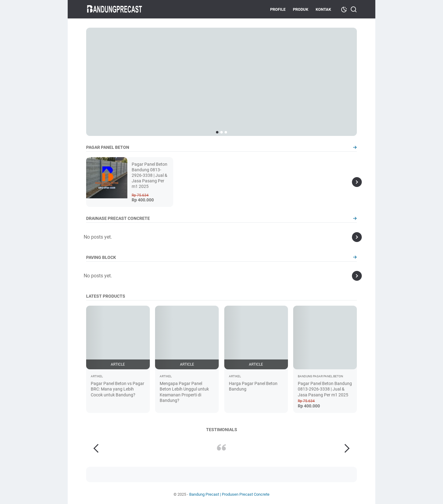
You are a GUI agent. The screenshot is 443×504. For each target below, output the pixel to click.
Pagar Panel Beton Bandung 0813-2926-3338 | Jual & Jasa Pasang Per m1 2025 (150, 175)
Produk (301, 9)
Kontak (323, 9)
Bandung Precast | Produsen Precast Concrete (229, 494)
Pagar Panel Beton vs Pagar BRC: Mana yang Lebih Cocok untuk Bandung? (118, 389)
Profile (278, 9)
